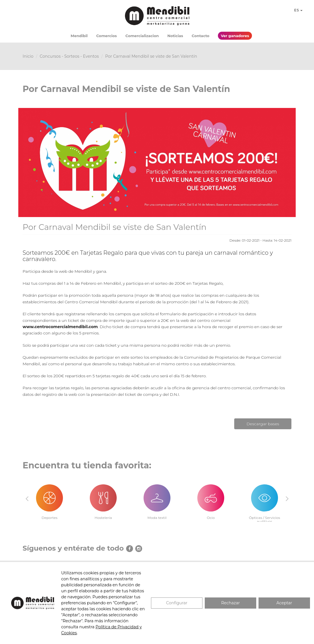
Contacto (200, 36)
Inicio (28, 56)
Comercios (106, 36)
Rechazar (230, 603)
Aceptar (284, 603)
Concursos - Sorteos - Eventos (69, 56)
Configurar (177, 603)
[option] (49, 499)
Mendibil (79, 36)
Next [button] (287, 498)
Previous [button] (27, 498)
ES (298, 10)
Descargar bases (263, 424)
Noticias (175, 36)
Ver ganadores (235, 36)
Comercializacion (142, 36)
